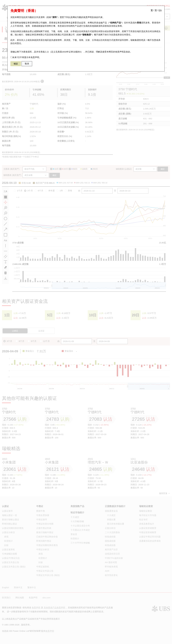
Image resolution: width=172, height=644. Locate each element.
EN (160, 10)
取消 (27, 64)
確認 (16, 64)
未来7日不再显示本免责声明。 (26, 57)
